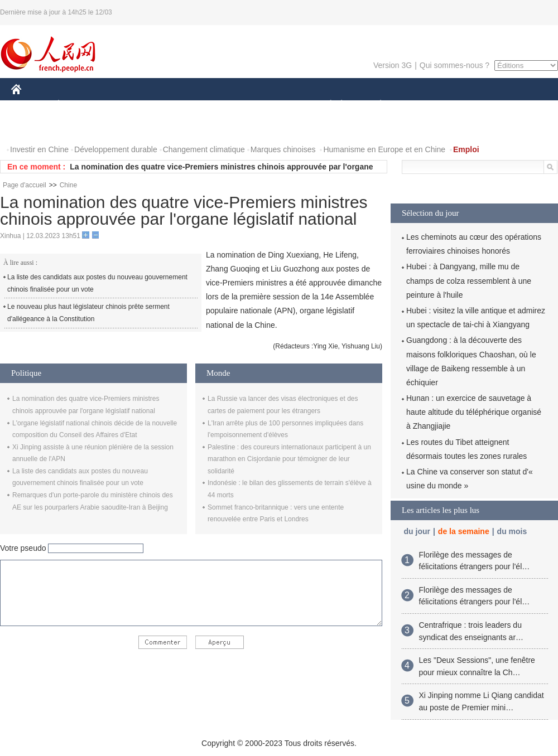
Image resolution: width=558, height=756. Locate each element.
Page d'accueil (25, 185)
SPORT (419, 105)
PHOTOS (34, 127)
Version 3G (393, 65)
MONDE (130, 105)
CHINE (30, 105)
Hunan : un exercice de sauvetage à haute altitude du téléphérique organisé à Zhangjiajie (474, 412)
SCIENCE (226, 105)
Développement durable (116, 149)
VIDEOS (79, 127)
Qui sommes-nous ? (454, 65)
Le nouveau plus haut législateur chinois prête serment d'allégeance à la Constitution (88, 313)
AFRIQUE (177, 105)
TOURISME (467, 105)
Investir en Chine (39, 149)
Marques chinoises (283, 149)
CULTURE (276, 105)
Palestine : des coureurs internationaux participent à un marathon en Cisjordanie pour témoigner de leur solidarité (289, 459)
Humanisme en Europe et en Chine (384, 149)
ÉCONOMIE (79, 105)
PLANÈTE (375, 105)
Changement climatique (204, 149)
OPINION (519, 105)
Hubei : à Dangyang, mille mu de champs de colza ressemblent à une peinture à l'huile (469, 280)
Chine (68, 185)
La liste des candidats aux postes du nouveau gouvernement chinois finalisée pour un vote (97, 283)
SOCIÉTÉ (325, 105)
